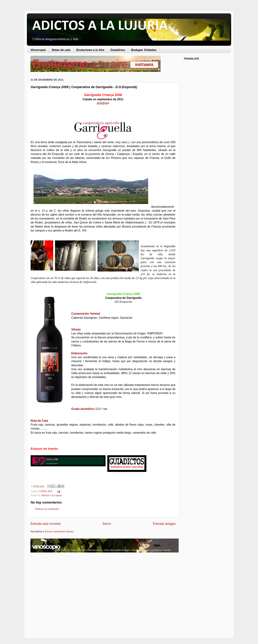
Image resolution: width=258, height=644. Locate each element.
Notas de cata (61, 50)
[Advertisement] (61, 584)
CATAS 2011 (46, 491)
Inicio (107, 524)
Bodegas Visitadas (144, 50)
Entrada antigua (164, 524)
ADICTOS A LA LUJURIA (100, 26)
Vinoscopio (38, 50)
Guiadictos (118, 50)
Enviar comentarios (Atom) (59, 531)
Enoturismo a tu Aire (90, 50)
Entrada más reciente (46, 524)
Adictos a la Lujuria (52, 495)
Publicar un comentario (47, 509)
